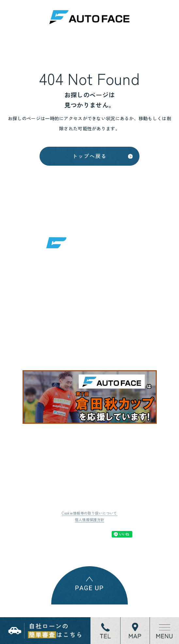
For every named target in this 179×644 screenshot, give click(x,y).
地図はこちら (65, 347)
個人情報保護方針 (89, 540)
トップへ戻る (89, 162)
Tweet (59, 554)
